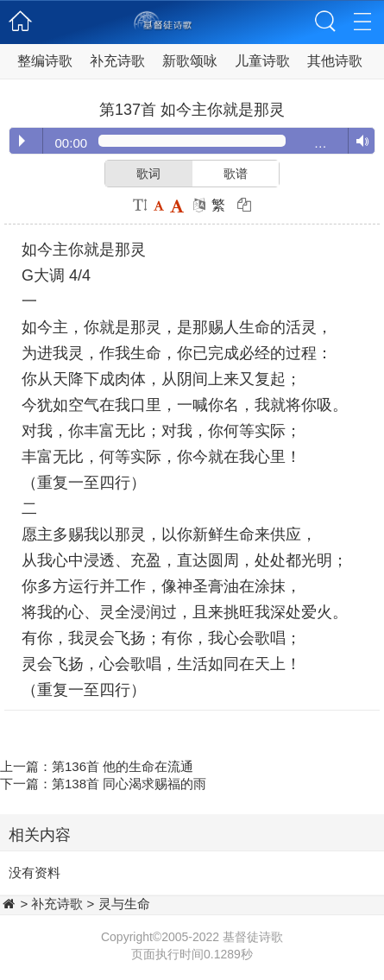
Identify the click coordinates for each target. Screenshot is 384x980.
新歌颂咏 (190, 61)
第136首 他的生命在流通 (123, 766)
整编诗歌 (45, 61)
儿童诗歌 (262, 61)
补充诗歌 (117, 61)
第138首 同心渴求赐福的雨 (129, 784)
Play (22, 141)
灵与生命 (124, 904)
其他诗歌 (335, 61)
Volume (359, 142)
